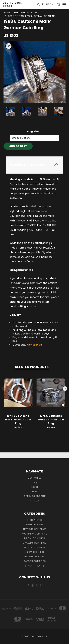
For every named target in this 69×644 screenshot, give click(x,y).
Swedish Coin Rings (35, 561)
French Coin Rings (34, 547)
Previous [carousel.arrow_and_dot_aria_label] (4, 389)
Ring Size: (34, 131)
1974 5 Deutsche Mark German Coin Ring (18, 420)
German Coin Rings (34, 552)
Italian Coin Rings (34, 557)
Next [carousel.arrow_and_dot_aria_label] (65, 389)
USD (50, 4)
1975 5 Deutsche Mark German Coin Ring (51, 420)
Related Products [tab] (32, 367)
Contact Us (35, 478)
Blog (35, 492)
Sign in (28, 496)
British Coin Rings (35, 538)
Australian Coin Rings (35, 534)
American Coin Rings (35, 529)
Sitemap (35, 501)
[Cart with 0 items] (59, 4)
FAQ (34, 482)
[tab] (34, 165)
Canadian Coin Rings (35, 543)
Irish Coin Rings (34, 525)
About (35, 487)
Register (41, 496)
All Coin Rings (34, 520)
